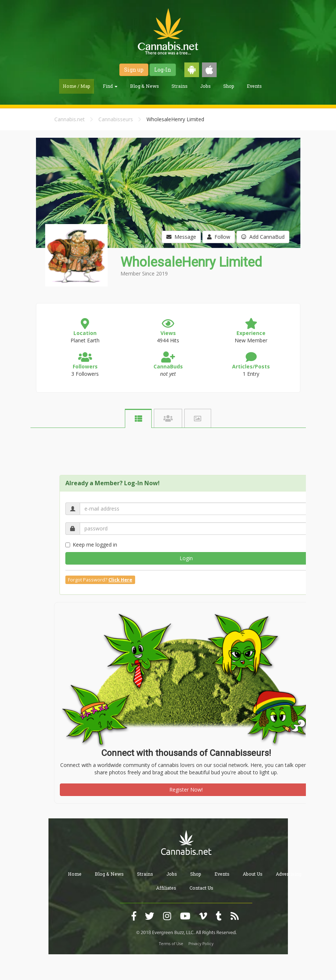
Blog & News (144, 86)
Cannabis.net (70, 119)
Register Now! (186, 790)
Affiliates (166, 888)
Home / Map (77, 86)
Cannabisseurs (116, 119)
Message (181, 237)
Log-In (163, 70)
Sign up (134, 70)
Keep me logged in (91, 545)
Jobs (205, 86)
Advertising (289, 874)
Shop (229, 86)
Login (186, 558)
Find (110, 86)
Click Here (120, 580)
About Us (253, 874)
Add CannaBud (263, 237)
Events (254, 86)
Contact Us (201, 888)
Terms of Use (171, 944)
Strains (180, 86)
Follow (219, 237)
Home (75, 874)
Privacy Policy (201, 944)
